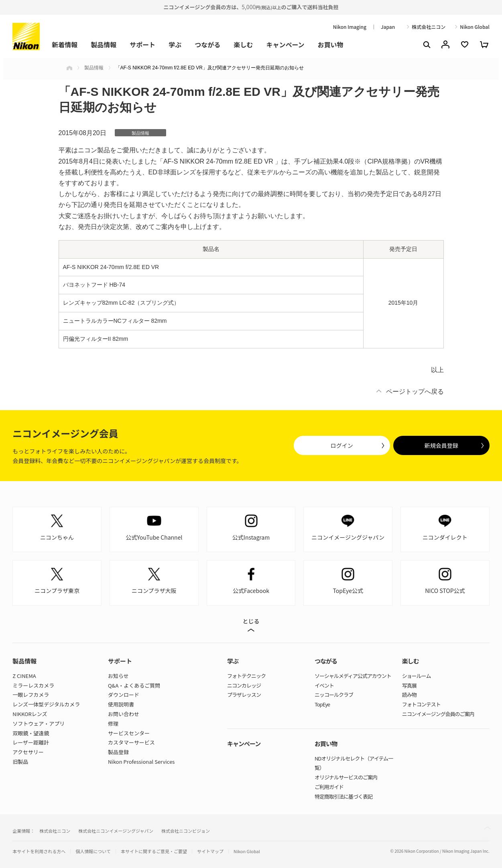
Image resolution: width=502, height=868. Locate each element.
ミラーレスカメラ (33, 685)
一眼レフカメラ (31, 695)
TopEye (322, 704)
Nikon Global (475, 27)
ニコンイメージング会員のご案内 (438, 714)
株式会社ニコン (429, 27)
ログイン (342, 445)
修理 (113, 723)
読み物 (409, 695)
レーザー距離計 (31, 742)
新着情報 (65, 45)
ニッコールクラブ (334, 695)
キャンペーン (285, 45)
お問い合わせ (124, 714)
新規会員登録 (441, 445)
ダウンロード (124, 695)
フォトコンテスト (421, 704)
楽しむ (243, 45)
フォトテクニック (246, 676)
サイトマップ (210, 851)
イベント (324, 685)
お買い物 (331, 45)
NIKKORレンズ (30, 714)
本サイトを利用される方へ (39, 851)
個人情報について (93, 851)
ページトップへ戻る (415, 392)
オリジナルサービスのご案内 (346, 777)
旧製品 (20, 762)
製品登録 (118, 752)
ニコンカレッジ (244, 685)
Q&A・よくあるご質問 (134, 685)
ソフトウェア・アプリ (39, 723)
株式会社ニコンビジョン (186, 831)
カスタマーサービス (131, 742)
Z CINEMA (24, 676)
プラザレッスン (244, 695)
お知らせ (118, 676)
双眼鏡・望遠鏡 (31, 733)
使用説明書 (121, 704)
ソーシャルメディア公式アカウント (353, 676)
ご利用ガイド (329, 787)
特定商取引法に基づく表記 (343, 796)
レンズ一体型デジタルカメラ (46, 704)
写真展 (409, 685)
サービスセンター (129, 733)
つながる (207, 45)
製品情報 (104, 45)
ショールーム (417, 676)
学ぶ (175, 45)
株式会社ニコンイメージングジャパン (116, 831)
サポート (142, 45)
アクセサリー (28, 752)
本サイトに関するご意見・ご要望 (154, 851)
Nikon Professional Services (141, 762)
